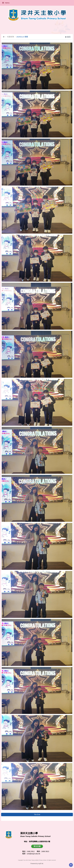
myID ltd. (41, 864)
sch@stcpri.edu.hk (34, 854)
